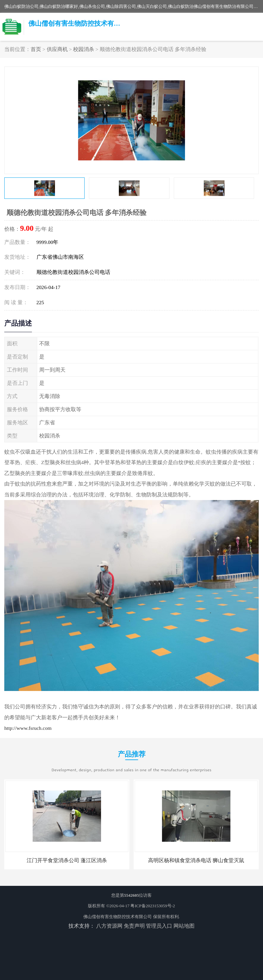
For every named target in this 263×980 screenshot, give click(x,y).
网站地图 (184, 926)
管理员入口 (159, 926)
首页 (36, 49)
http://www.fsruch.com (28, 728)
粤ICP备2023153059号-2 (153, 906)
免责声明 (134, 926)
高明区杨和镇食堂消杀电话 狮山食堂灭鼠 (196, 860)
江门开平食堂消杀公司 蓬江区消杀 (67, 860)
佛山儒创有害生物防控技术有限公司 (118, 917)
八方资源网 (109, 926)
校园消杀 (84, 49)
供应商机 (57, 49)
